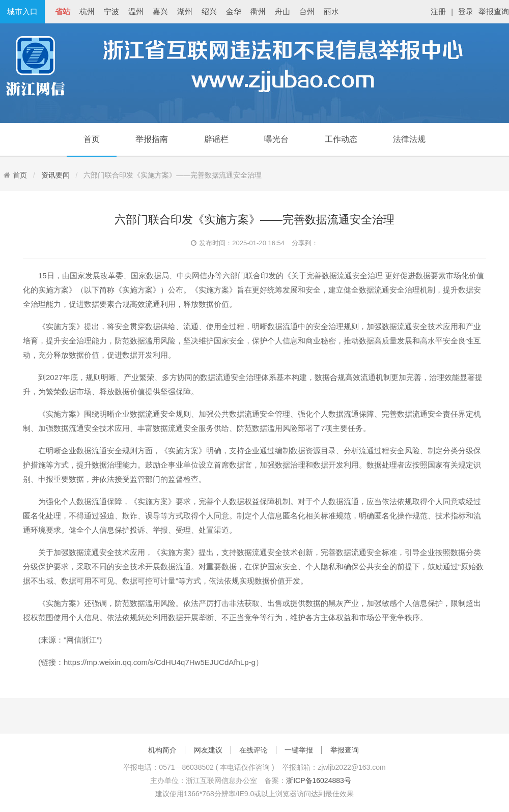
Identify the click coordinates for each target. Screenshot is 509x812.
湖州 (185, 11)
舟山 (282, 11)
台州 (307, 11)
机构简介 (162, 750)
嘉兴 (160, 11)
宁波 (111, 11)
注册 (438, 11)
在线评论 (253, 750)
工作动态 (341, 139)
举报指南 (152, 139)
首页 (92, 139)
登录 (466, 11)
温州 (136, 11)
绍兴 (209, 11)
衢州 (258, 11)
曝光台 (276, 139)
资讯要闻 (55, 175)
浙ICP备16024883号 (319, 780)
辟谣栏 (216, 139)
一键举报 (299, 750)
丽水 (331, 11)
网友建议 (208, 750)
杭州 (87, 11)
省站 (63, 11)
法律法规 (409, 139)
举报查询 (494, 11)
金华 (234, 11)
